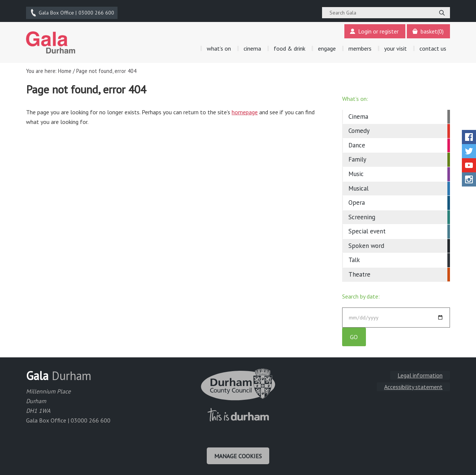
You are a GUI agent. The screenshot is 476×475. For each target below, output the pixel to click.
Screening (362, 216)
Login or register (374, 31)
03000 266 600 (72, 12)
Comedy (359, 130)
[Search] (442, 12)
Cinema (358, 115)
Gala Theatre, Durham (51, 41)
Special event (367, 230)
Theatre (359, 273)
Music (356, 173)
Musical (358, 187)
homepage (245, 111)
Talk (354, 259)
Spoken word (366, 245)
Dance (357, 144)
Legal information (420, 375)
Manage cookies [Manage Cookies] (238, 456)
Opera (357, 201)
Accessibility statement (413, 387)
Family (357, 159)
